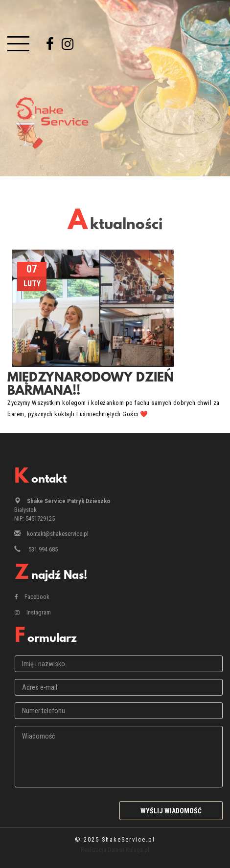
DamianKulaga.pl (128, 850)
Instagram (33, 612)
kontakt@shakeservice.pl (58, 534)
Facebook (32, 597)
